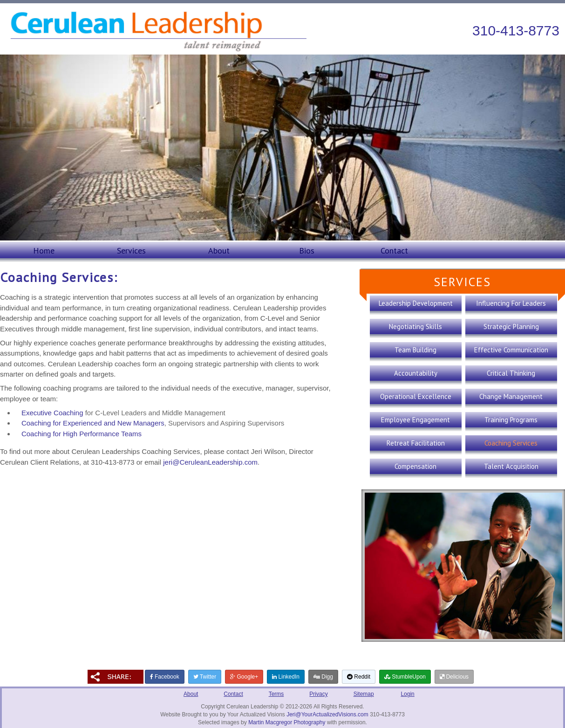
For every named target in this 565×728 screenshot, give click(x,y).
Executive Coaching (52, 413)
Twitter (205, 677)
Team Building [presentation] (415, 350)
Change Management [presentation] (511, 396)
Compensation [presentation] (415, 466)
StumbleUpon (405, 677)
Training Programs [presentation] (511, 420)
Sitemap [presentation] (364, 694)
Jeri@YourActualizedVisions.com (327, 714)
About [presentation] (219, 251)
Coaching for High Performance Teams (82, 434)
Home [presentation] (44, 251)
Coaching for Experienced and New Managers (93, 423)
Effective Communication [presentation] (511, 350)
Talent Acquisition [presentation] (511, 466)
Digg (323, 677)
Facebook (165, 677)
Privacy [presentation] (318, 694)
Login (407, 694)
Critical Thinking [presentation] (511, 373)
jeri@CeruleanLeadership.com (210, 462)
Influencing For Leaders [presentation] (511, 303)
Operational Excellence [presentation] (416, 396)
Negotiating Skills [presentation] (415, 326)
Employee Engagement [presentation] (415, 420)
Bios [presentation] (307, 251)
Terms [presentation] (276, 694)
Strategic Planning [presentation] (511, 326)
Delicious (454, 677)
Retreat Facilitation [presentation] (416, 443)
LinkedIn (286, 677)
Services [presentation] (131, 251)
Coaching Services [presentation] (511, 443)
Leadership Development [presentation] (416, 303)
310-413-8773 (516, 31)
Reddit (359, 677)
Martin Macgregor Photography (287, 722)
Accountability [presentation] (416, 373)
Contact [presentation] (394, 251)
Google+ (244, 677)
